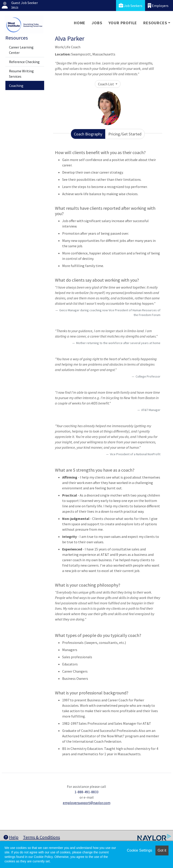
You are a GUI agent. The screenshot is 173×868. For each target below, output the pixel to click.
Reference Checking (24, 62)
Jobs (97, 23)
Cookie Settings (139, 850)
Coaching (16, 86)
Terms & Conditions (41, 837)
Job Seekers (131, 6)
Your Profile (123, 23)
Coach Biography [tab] (88, 134)
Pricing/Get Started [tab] (125, 134)
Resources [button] (155, 23)
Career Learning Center (21, 50)
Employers (158, 6)
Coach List (106, 84)
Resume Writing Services (21, 74)
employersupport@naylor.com (87, 803)
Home (80, 23)
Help (11, 837)
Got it (162, 850)
